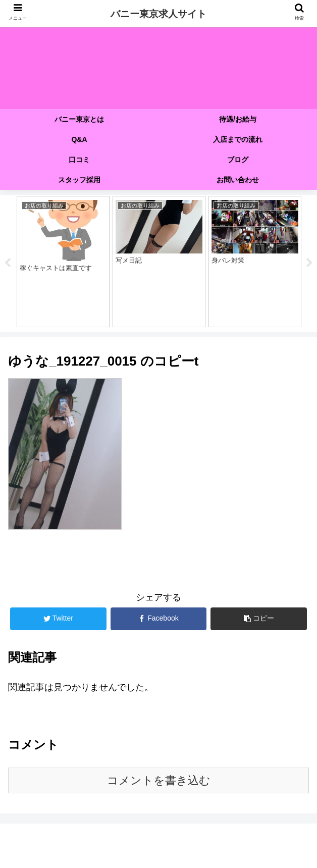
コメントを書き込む (159, 780)
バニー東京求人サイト (159, 14)
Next (309, 263)
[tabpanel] (63, 262)
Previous (8, 263)
